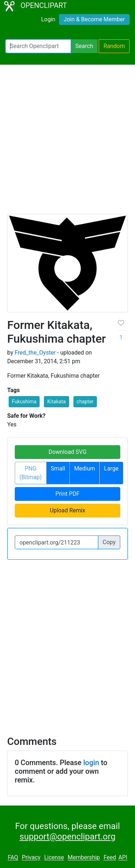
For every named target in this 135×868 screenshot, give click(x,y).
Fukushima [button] (24, 402)
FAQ (13, 858)
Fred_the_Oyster (35, 353)
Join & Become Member (94, 19)
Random (114, 46)
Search (84, 46)
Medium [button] (85, 468)
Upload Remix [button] (67, 510)
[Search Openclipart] (38, 46)
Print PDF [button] (67, 494)
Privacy (31, 858)
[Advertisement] (67, 142)
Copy (109, 542)
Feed (110, 858)
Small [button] (58, 468)
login (91, 763)
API (123, 858)
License (54, 858)
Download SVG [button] (68, 452)
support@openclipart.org (67, 837)
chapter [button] (85, 402)
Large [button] (111, 468)
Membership (84, 858)
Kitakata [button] (56, 402)
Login (48, 19)
